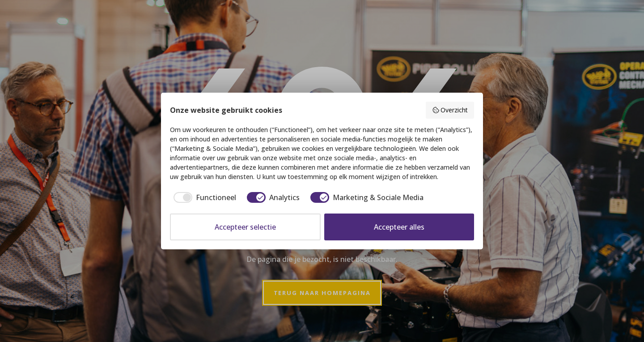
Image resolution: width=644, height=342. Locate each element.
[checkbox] (203, 197)
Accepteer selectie (245, 227)
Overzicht (450, 110)
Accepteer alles (399, 227)
